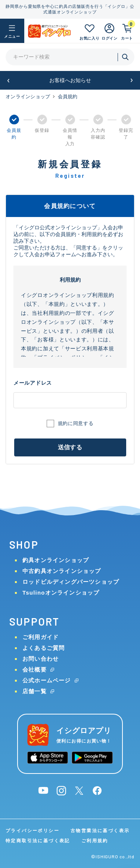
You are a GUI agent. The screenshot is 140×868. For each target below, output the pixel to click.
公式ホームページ (47, 680)
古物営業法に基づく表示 (100, 831)
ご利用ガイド (41, 637)
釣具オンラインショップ (56, 560)
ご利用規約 (95, 841)
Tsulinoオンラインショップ (61, 593)
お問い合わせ (41, 659)
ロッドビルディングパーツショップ (71, 582)
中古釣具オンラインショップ (62, 571)
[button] (8, 80)
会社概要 (35, 669)
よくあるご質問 (43, 648)
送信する (70, 447)
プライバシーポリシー (32, 831)
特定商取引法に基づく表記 (38, 841)
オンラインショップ (28, 97)
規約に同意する (76, 423)
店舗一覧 (35, 691)
